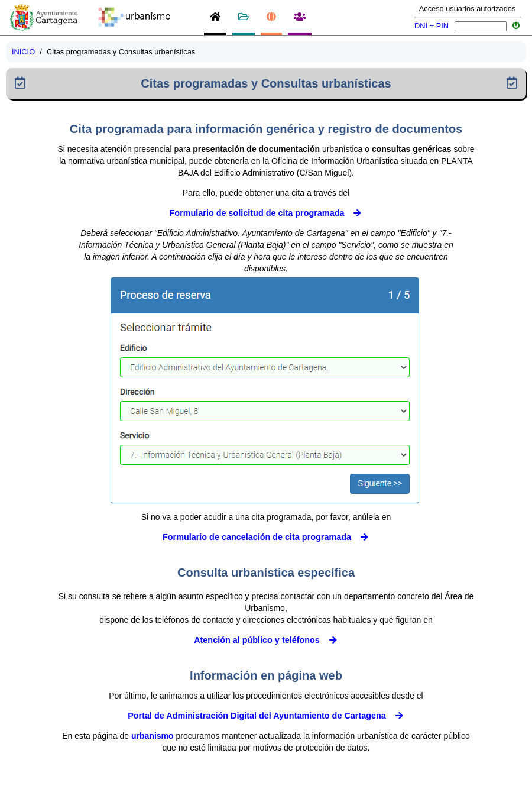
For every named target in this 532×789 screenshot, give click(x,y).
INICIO (23, 52)
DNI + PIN (432, 26)
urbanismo (153, 736)
